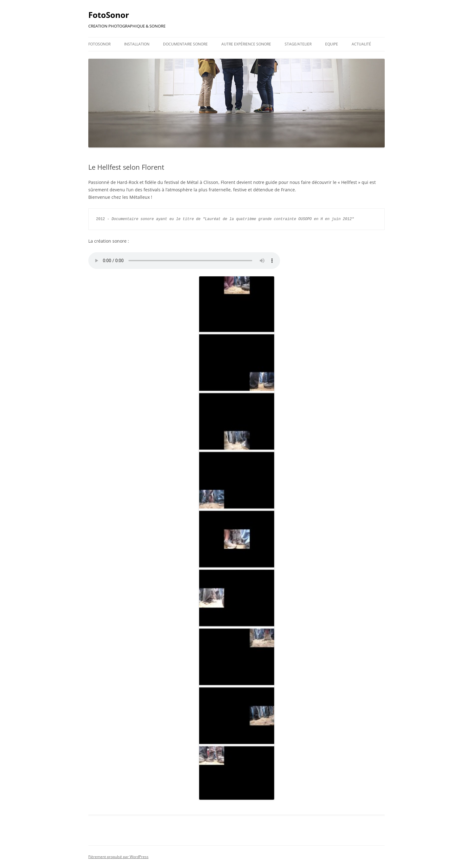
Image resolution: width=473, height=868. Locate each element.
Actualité (361, 44)
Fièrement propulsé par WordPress (118, 857)
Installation (137, 44)
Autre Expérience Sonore (246, 44)
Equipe (332, 44)
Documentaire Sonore (185, 44)
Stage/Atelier (298, 44)
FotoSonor (109, 15)
